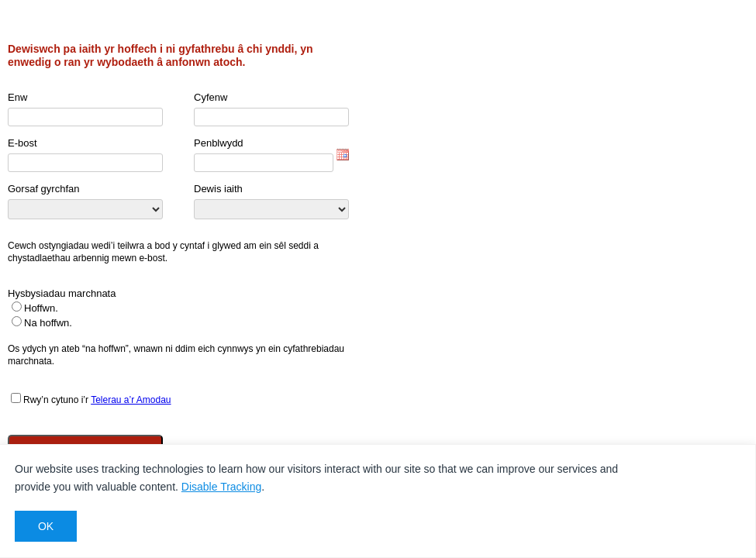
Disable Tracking (222, 487)
